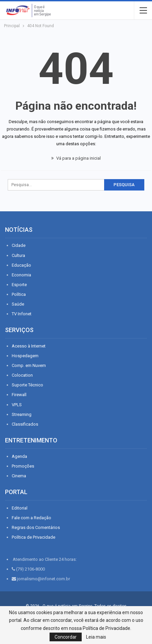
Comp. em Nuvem (29, 365)
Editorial (20, 508)
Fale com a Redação (31, 518)
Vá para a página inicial (76, 158)
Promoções (23, 466)
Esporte (19, 285)
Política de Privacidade (33, 537)
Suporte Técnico (27, 385)
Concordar (66, 637)
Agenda (19, 456)
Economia (21, 275)
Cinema (19, 476)
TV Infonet (22, 314)
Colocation (22, 375)
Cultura (18, 255)
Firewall (19, 395)
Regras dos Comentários (36, 527)
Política (19, 294)
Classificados (25, 424)
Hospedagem (25, 356)
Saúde (18, 304)
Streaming (22, 414)
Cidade (19, 245)
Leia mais (96, 637)
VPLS (17, 405)
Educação (21, 265)
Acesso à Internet (29, 346)
